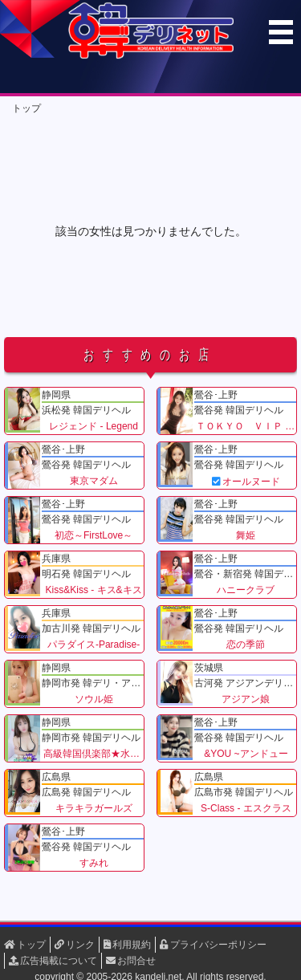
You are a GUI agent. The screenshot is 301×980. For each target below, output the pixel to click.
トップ (26, 108)
